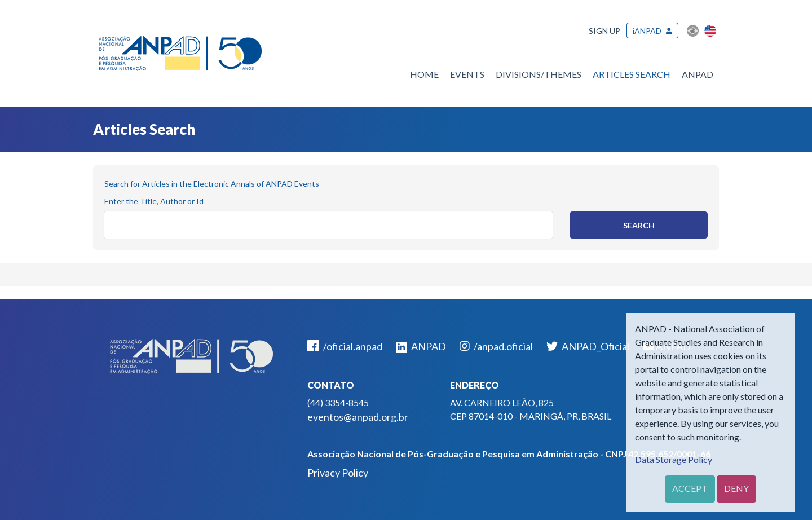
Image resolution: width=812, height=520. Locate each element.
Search (639, 225)
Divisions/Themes (539, 74)
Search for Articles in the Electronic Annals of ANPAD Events (212, 184)
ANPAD (698, 74)
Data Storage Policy (674, 459)
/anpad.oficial (496, 346)
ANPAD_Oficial (588, 346)
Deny (736, 488)
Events (467, 74)
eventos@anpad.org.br (358, 417)
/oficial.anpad (345, 346)
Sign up (604, 31)
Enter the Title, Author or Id (154, 201)
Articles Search (632, 74)
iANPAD (647, 31)
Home (424, 74)
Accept (690, 488)
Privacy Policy (338, 473)
